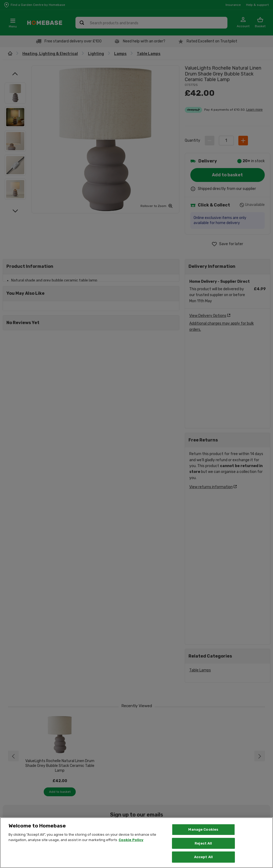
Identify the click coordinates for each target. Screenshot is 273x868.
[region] (136, 843)
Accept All (203, 857)
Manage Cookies (203, 829)
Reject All (203, 843)
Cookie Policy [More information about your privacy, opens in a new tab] (131, 840)
